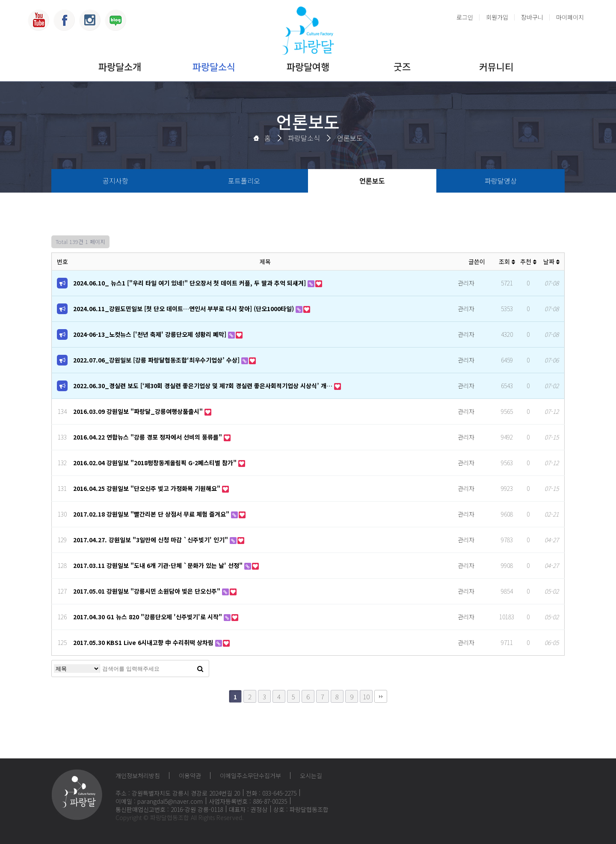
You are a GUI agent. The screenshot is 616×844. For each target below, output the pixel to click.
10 (366, 696)
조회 (507, 262)
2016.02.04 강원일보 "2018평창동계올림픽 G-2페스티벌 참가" (156, 463)
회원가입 (497, 17)
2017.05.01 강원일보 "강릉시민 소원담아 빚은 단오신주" (148, 591)
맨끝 (381, 696)
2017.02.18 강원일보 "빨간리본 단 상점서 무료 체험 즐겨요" (152, 514)
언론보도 (350, 138)
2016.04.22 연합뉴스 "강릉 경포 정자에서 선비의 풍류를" (148, 437)
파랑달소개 (120, 66)
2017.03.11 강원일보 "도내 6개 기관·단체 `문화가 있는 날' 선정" (159, 565)
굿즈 (402, 66)
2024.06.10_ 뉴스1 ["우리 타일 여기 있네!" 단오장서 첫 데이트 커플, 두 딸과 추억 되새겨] (190, 283)
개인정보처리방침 (138, 776)
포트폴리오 (244, 181)
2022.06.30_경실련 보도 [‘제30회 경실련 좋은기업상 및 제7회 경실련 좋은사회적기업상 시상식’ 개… (204, 386)
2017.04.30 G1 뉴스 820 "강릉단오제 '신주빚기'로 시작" (148, 617)
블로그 (115, 20)
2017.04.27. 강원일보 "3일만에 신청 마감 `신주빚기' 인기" (151, 540)
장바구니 (532, 17)
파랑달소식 (214, 66)
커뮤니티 (496, 66)
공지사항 (115, 181)
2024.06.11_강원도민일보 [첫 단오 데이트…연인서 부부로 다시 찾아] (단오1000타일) (184, 309)
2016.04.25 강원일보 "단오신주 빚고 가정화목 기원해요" (148, 488)
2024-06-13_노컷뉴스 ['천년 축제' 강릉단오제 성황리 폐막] (151, 334)
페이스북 (64, 20)
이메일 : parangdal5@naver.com (159, 801)
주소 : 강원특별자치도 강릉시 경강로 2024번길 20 (178, 793)
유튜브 (38, 20)
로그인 (465, 17)
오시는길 (311, 776)
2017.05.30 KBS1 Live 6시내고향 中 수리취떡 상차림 (144, 642)
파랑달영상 (501, 181)
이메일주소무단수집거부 (250, 776)
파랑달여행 (308, 66)
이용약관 (190, 776)
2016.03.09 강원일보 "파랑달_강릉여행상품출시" (139, 411)
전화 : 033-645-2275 (271, 793)
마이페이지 (570, 17)
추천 (528, 262)
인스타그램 (90, 20)
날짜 (551, 262)
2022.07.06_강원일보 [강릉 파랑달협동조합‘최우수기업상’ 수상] (157, 360)
